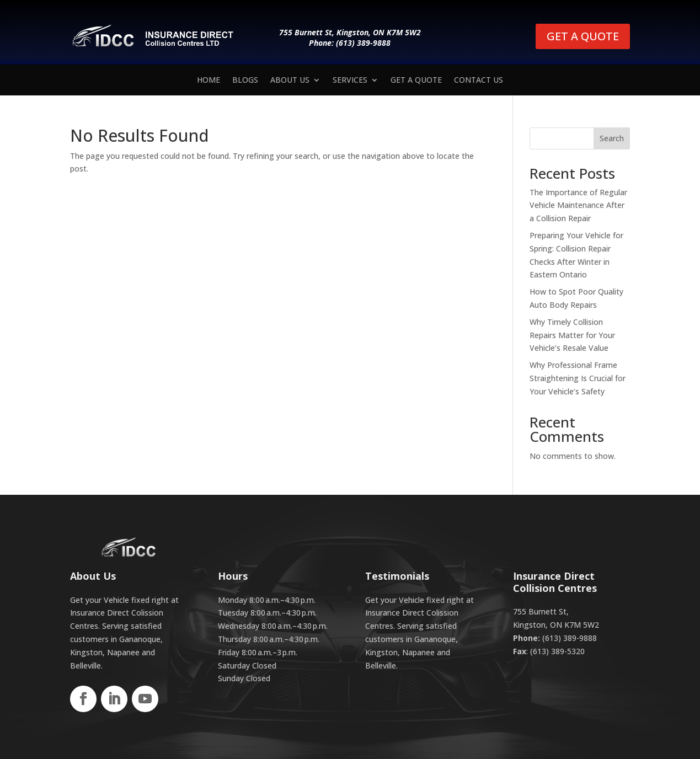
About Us (290, 81)
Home (209, 81)
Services (350, 81)
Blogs (245, 81)
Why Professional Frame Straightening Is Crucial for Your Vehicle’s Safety (578, 378)
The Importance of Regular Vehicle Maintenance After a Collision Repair (578, 205)
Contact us (479, 81)
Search (612, 138)
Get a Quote (416, 81)
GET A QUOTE (583, 36)
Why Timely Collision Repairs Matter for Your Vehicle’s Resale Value (572, 335)
